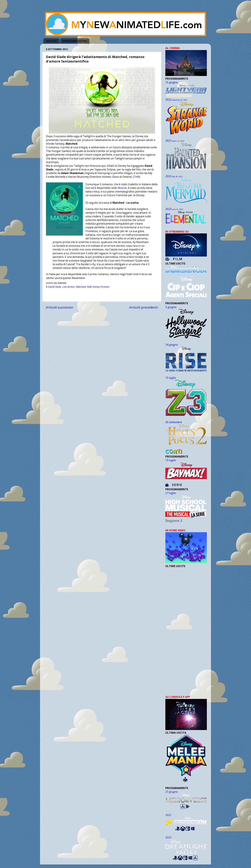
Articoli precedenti (144, 307)
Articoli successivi (59, 307)
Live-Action (68, 287)
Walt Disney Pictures (98, 287)
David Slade (55, 287)
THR (137, 177)
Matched (81, 287)
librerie (122, 188)
